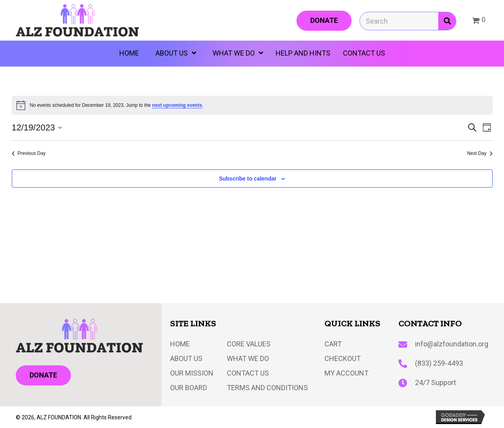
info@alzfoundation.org (452, 344)
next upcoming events (177, 105)
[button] (324, 21)
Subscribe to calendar (248, 179)
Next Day (480, 153)
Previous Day (29, 153)
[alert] (252, 105)
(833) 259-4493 (439, 363)
